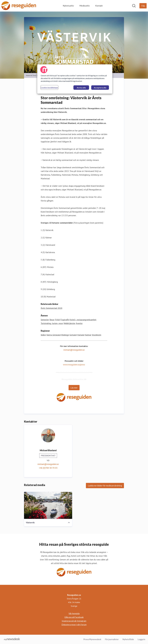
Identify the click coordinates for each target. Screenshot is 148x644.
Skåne (43, 335)
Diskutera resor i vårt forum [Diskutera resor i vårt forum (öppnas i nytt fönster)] (74, 625)
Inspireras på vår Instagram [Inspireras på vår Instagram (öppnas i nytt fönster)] (74, 621)
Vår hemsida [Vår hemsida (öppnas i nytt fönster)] (74, 613)
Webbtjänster (69, 323)
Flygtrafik (65, 320)
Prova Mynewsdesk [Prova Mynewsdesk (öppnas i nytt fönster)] (92, 639)
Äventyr (79, 323)
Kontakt (99, 6)
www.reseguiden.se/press (74, 365)
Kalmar (88, 335)
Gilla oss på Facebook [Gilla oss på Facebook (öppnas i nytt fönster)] (74, 617)
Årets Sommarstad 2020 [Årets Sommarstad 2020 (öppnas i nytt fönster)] (51, 308)
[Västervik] (48, 505)
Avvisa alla (81, 88)
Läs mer (74, 388)
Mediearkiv (85, 6)
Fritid (57, 320)
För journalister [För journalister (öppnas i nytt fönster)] (112, 639)
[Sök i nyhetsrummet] (134, 6)
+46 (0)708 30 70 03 (48, 468)
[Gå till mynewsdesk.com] (12, 639)
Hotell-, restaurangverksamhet (83, 320)
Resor (52, 320)
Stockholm (96, 335)
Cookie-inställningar (49, 87)
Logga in (141, 639)
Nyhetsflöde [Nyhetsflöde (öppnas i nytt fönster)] (128, 639)
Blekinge (65, 335)
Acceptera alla (100, 88)
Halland (81, 335)
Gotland (73, 335)
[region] (75, 79)
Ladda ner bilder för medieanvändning (105, 486)
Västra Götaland (54, 335)
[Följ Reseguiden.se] (143, 6)
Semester (45, 320)
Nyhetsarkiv (68, 6)
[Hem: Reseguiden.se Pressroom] (19, 6)
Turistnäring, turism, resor (52, 323)
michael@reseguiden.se (74, 350)
